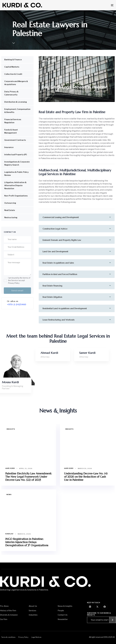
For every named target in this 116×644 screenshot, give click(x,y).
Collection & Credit (13, 74)
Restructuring (11, 218)
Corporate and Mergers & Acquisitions (16, 83)
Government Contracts (15, 140)
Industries (33, 615)
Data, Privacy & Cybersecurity (11, 93)
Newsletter (63, 619)
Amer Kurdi (10, 468)
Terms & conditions (8, 637)
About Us (33, 606)
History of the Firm (8, 611)
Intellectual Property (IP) (16, 155)
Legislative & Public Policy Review (16, 174)
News (9, 495)
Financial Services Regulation (13, 121)
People (61, 611)
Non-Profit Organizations (16, 196)
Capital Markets (12, 67)
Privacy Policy (23, 637)
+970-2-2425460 (17, 305)
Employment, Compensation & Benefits (17, 111)
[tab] (77, 217)
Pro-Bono (4, 606)
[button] (77, 217)
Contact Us (63, 615)
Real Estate (10, 210)
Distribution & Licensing (16, 102)
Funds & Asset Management (11, 131)
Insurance (9, 147)
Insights (11, 429)
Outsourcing (10, 203)
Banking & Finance (13, 60)
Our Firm (4, 619)
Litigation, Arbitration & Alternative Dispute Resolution (15, 185)
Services (32, 611)
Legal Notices (36, 637)
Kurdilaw (9, 534)
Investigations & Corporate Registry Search (17, 163)
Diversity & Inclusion (9, 615)
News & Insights (65, 606)
